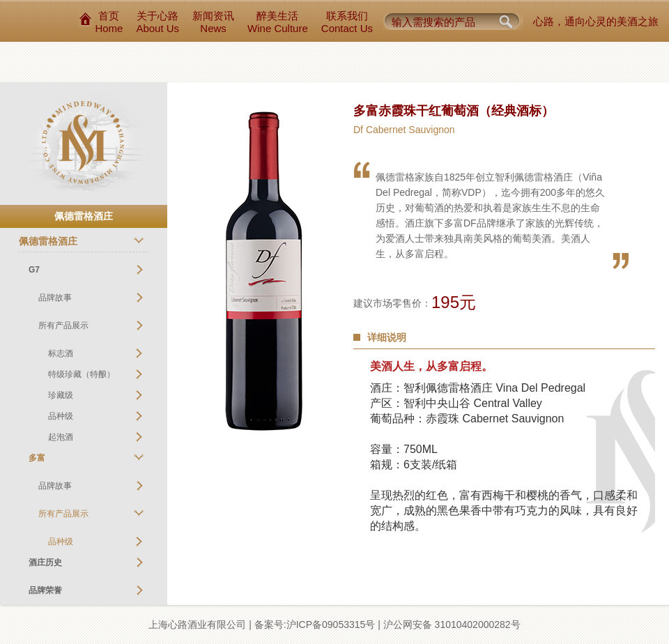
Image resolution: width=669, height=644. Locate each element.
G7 (34, 270)
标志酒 (61, 353)
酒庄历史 (45, 562)
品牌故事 (55, 298)
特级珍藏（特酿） (82, 374)
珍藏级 (61, 395)
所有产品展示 (63, 325)
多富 (37, 458)
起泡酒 (61, 437)
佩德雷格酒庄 (48, 241)
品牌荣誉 (45, 590)
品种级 (61, 416)
